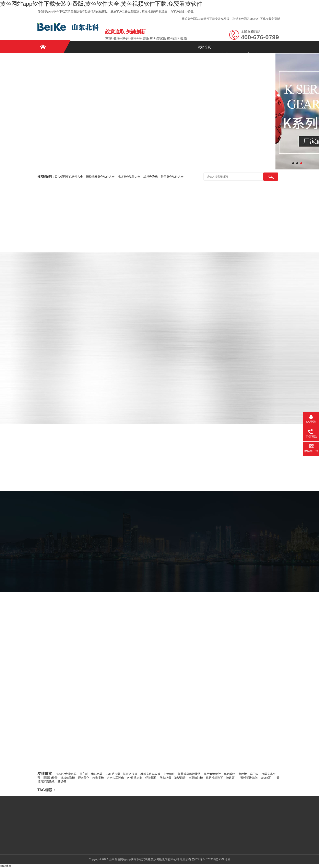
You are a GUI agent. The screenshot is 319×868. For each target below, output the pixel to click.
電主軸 (84, 774)
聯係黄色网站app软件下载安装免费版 (256, 19)
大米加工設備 (115, 778)
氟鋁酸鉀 (229, 774)
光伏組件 (169, 774)
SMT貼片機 (113, 774)
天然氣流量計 (212, 774)
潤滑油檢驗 (50, 778)
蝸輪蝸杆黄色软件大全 (100, 177)
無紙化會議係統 (67, 774)
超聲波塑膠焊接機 (189, 774)
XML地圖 (225, 859)
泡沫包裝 (97, 774)
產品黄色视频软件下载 (261, 56)
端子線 (254, 774)
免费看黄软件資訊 (80, 68)
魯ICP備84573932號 (205, 859)
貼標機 (62, 781)
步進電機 (98, 778)
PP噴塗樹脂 (135, 778)
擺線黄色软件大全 (129, 177)
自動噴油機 (196, 778)
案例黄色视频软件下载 (52, 70)
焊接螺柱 (151, 778)
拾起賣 (230, 778)
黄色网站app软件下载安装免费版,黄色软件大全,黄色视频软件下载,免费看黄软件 (101, 4)
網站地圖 (6, 866)
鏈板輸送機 (68, 778)
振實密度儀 (130, 774)
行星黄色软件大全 (172, 177)
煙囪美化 (84, 778)
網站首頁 (204, 47)
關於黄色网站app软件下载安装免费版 (205, 19)
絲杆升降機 (151, 177)
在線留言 (137, 68)
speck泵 (266, 778)
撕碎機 (243, 774)
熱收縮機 (165, 778)
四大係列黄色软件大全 (69, 177)
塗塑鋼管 (180, 778)
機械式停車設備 (150, 774)
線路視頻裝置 (214, 778)
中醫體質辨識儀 (248, 778)
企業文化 (109, 68)
